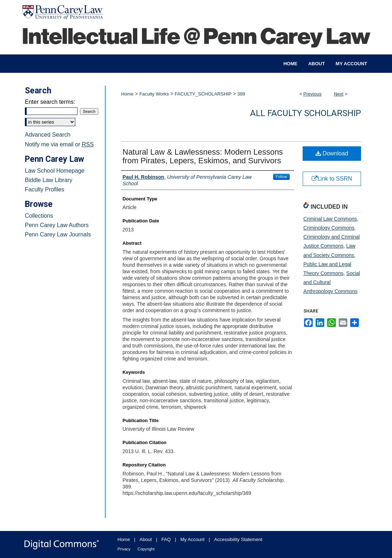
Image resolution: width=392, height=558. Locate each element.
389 (241, 94)
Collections (39, 216)
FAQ (166, 539)
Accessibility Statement (238, 539)
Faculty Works (154, 94)
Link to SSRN (332, 179)
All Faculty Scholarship (306, 113)
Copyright (146, 549)
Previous (313, 94)
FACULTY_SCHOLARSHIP (203, 94)
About (146, 539)
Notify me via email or (59, 145)
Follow (281, 177)
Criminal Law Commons (330, 219)
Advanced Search (48, 135)
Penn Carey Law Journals (58, 234)
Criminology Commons (329, 228)
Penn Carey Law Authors (57, 225)
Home (127, 94)
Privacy (124, 549)
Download (332, 153)
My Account (193, 539)
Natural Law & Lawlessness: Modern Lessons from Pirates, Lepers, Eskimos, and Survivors (203, 156)
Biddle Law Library (49, 180)
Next (338, 94)
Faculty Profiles (44, 189)
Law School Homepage (55, 171)
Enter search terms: (50, 102)
